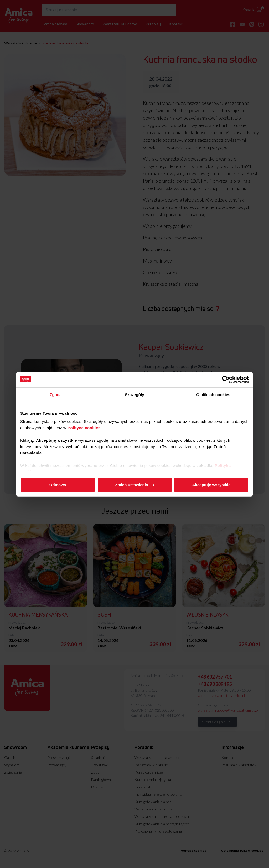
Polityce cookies (84, 428)
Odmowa (58, 485)
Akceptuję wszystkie (211, 485)
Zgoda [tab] (56, 395)
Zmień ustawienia (135, 485)
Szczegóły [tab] (134, 395)
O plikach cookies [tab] (213, 395)
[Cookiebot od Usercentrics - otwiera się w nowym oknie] (226, 379)
